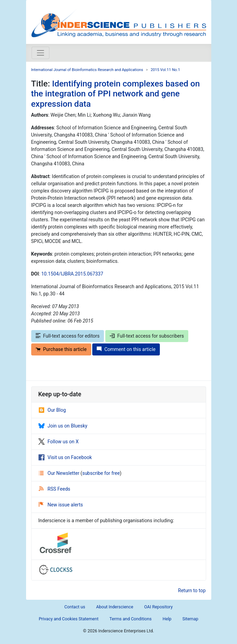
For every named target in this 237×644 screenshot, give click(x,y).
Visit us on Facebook (65, 457)
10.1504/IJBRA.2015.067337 (72, 274)
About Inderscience (115, 607)
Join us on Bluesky (63, 426)
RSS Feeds (55, 489)
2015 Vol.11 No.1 (165, 70)
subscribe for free (101, 473)
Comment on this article (126, 349)
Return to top (192, 590)
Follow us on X (59, 442)
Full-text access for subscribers (147, 336)
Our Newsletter (60, 473)
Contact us (75, 607)
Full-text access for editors (68, 336)
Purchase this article (61, 349)
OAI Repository (158, 607)
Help (167, 619)
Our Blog (52, 410)
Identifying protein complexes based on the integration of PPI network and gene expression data (116, 94)
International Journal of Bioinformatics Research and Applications (87, 70)
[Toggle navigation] (40, 53)
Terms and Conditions (131, 619)
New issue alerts (61, 505)
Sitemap (190, 619)
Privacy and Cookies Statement (69, 619)
